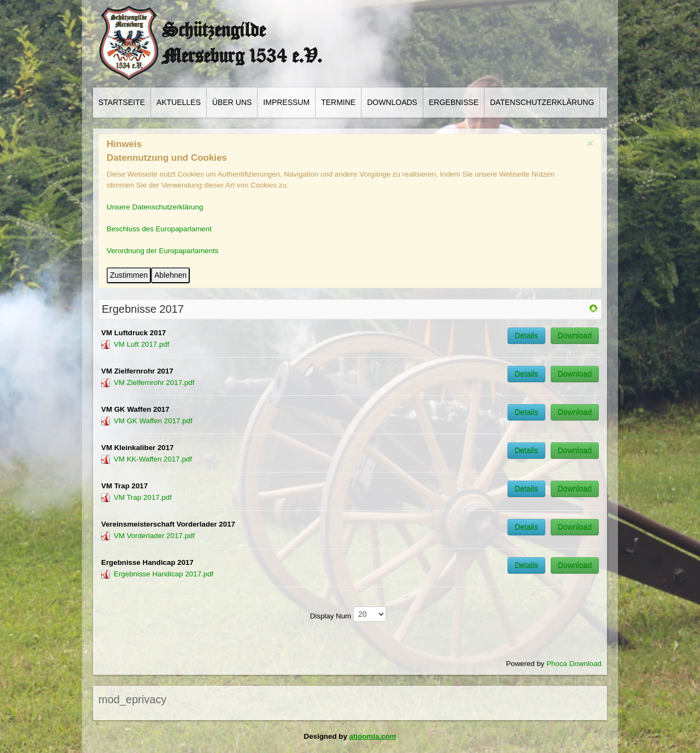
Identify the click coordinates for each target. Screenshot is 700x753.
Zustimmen (129, 275)
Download (575, 336)
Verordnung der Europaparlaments (163, 251)
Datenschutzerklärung (542, 102)
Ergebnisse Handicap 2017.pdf (164, 574)
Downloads (392, 102)
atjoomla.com (373, 736)
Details (526, 336)
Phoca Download (574, 664)
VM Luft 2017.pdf (142, 344)
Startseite (122, 102)
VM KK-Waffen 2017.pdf (153, 459)
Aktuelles (179, 102)
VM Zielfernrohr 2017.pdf (154, 383)
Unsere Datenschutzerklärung (155, 207)
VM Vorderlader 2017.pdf (154, 536)
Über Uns (232, 102)
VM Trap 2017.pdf (143, 497)
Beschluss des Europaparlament (159, 229)
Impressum (286, 102)
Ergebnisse (454, 102)
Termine (338, 102)
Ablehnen (170, 275)
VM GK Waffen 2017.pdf (153, 421)
